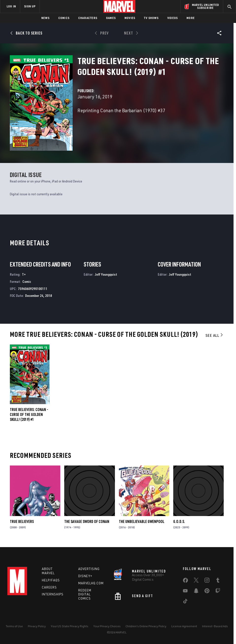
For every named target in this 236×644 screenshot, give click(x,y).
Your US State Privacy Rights (70, 626)
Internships (53, 594)
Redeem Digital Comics (85, 594)
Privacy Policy (37, 626)
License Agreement (184, 626)
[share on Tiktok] (185, 602)
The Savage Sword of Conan (87, 521)
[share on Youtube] (185, 592)
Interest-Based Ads (215, 626)
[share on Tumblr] (218, 581)
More (191, 18)
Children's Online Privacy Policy (146, 626)
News (45, 18)
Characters (88, 18)
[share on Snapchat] (196, 592)
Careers (49, 587)
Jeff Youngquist (106, 274)
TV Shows (151, 18)
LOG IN (11, 6)
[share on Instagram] (207, 581)
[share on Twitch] (218, 592)
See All (215, 335)
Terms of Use (14, 626)
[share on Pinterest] (207, 592)
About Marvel (48, 571)
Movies (130, 18)
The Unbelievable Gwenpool (142, 521)
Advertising (89, 569)
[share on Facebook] (185, 581)
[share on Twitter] (196, 581)
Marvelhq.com (91, 583)
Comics (64, 18)
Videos (173, 18)
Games (111, 18)
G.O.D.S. (179, 521)
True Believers (22, 521)
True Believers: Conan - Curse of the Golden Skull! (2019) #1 (29, 414)
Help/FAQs (51, 580)
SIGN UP (30, 6)
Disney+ (85, 576)
